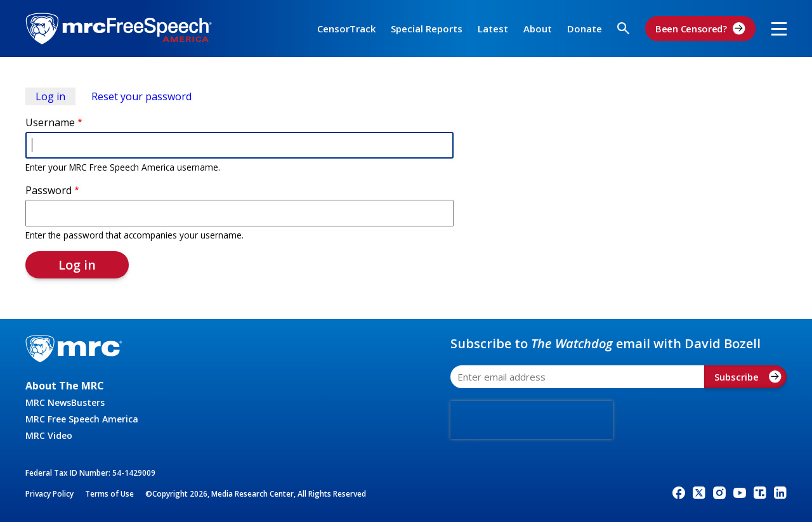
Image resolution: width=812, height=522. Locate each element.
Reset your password (141, 96)
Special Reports (427, 29)
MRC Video (49, 435)
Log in (56, 97)
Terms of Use (109, 494)
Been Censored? (700, 29)
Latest (493, 29)
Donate (585, 29)
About (538, 29)
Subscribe (748, 377)
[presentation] (532, 420)
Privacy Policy (49, 494)
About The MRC (65, 386)
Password (49, 190)
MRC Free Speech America (82, 419)
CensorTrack (346, 29)
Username (50, 122)
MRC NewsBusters (65, 402)
